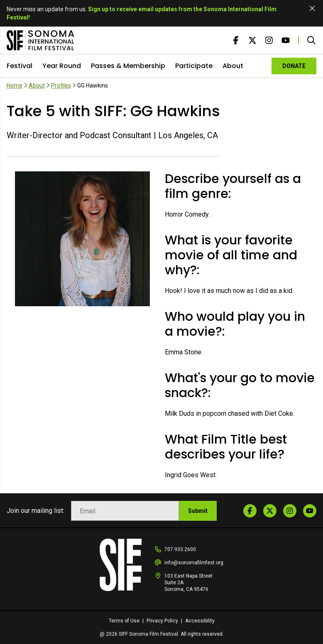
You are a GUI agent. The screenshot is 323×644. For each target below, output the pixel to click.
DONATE (294, 66)
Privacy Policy (163, 621)
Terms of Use (125, 621)
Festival (20, 66)
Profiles (61, 85)
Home (15, 85)
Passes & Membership (128, 66)
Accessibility (200, 621)
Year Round (62, 66)
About (233, 66)
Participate (194, 66)
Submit (198, 511)
